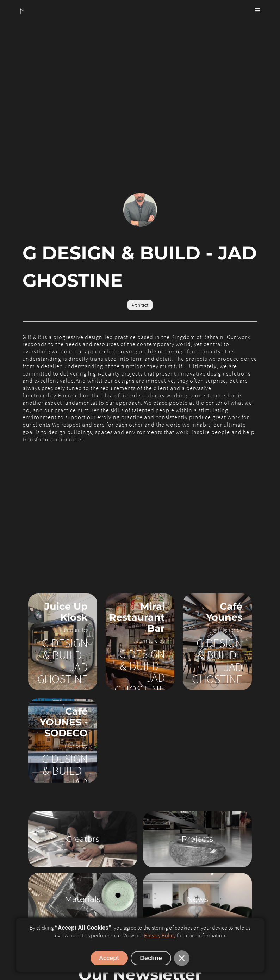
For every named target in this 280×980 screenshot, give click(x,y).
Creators (83, 839)
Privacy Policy (160, 935)
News (197, 899)
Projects (197, 839)
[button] (258, 11)
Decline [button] (151, 958)
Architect (140, 305)
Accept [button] (109, 958)
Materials (83, 899)
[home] (24, 12)
